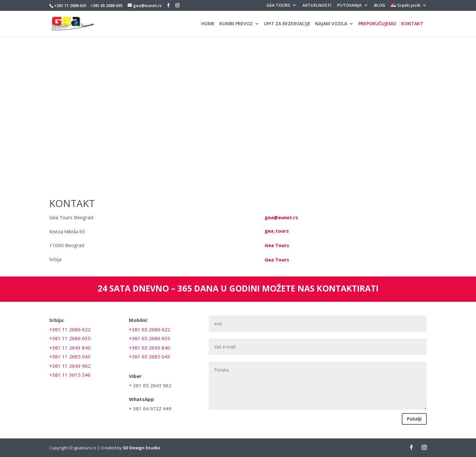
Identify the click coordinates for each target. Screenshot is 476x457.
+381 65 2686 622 (150, 329)
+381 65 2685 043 (150, 357)
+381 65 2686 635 (106, 5)
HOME (208, 24)
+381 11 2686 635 (70, 5)
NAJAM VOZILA (331, 24)
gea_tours (277, 231)
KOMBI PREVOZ (236, 24)
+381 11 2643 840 (70, 348)
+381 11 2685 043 (70, 357)
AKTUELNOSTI (317, 6)
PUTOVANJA (349, 6)
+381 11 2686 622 (70, 329)
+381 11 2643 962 (70, 366)
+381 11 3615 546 (70, 375)
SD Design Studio (142, 448)
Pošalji (414, 419)
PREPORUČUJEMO (377, 24)
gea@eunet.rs (281, 217)
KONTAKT (412, 24)
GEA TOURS (278, 6)
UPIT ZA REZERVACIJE (287, 24)
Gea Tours (277, 245)
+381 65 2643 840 (150, 348)
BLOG (380, 6)
